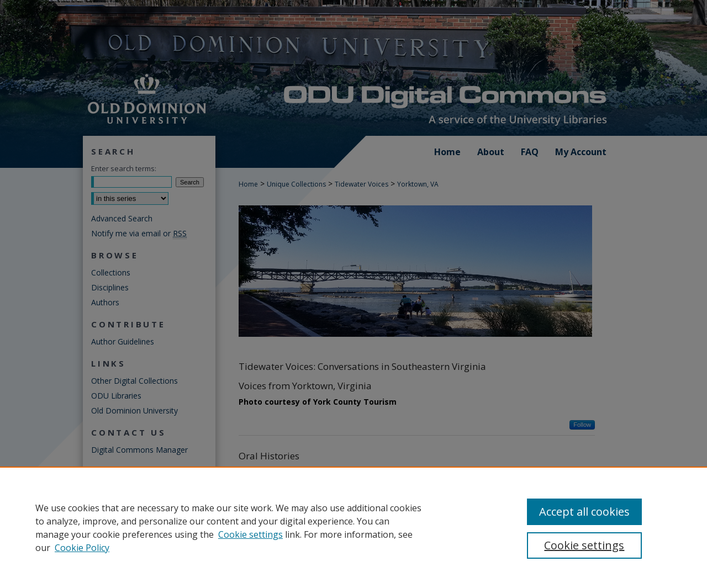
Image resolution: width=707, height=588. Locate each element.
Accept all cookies (584, 512)
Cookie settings (250, 534)
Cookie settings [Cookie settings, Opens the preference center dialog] (584, 545)
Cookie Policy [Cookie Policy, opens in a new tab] (82, 548)
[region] (353, 527)
